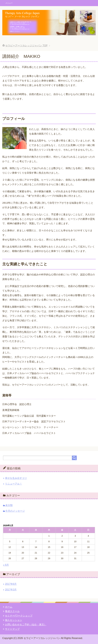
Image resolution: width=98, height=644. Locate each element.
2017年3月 (11, 589)
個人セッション (14, 620)
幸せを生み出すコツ (16, 477)
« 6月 (6, 564)
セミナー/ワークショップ (19, 615)
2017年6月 (11, 583)
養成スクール (12, 611)
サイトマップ (12, 628)
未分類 (9, 505)
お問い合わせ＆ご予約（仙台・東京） (26, 624)
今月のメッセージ (15, 510)
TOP (26, 46)
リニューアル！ (14, 483)
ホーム (9, 606)
